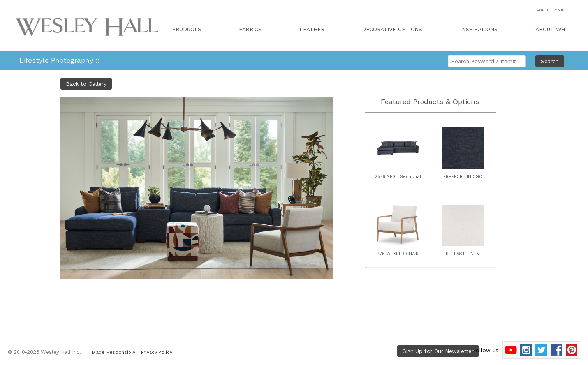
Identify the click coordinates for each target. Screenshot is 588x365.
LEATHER (312, 29)
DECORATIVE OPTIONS (392, 29)
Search (550, 61)
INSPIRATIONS (479, 29)
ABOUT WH (550, 29)
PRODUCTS (187, 29)
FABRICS (250, 29)
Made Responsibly (114, 352)
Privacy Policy (157, 352)
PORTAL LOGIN (551, 10)
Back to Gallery (86, 84)
